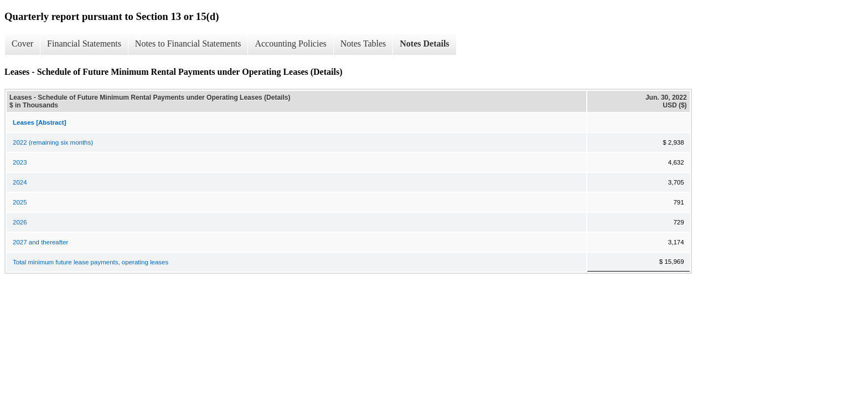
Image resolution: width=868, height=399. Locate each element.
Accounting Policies (290, 44)
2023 (20, 162)
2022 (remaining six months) (53, 142)
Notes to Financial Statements (188, 44)
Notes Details (424, 44)
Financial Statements (84, 44)
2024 (20, 182)
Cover (22, 44)
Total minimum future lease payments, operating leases (91, 262)
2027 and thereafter (40, 242)
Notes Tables (363, 44)
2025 (20, 202)
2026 (20, 222)
